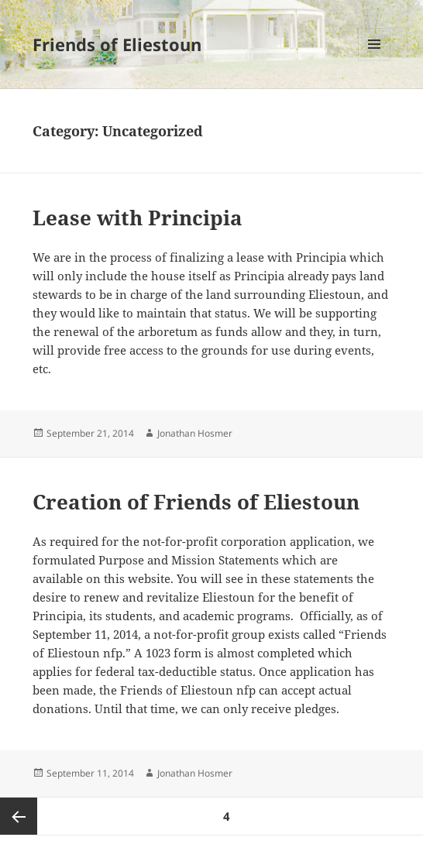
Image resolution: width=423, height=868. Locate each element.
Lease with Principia (138, 218)
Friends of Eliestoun (117, 44)
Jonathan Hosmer (195, 433)
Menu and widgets (375, 60)
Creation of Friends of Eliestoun (196, 502)
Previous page (19, 816)
